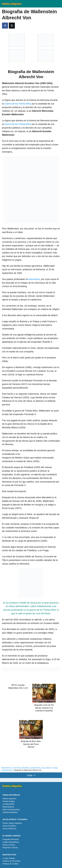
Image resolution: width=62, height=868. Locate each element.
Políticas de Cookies (10, 864)
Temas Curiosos (9, 845)
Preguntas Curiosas (10, 848)
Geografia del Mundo (11, 839)
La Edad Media (8, 804)
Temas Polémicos (9, 829)
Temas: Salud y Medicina (12, 823)
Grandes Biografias (10, 812)
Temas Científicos (9, 826)
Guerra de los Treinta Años (18, 104)
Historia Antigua (9, 801)
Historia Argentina (9, 799)
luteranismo (34, 279)
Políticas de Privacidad (11, 861)
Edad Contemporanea (11, 810)
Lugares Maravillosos (11, 842)
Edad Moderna (8, 807)
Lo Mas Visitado (9, 858)
